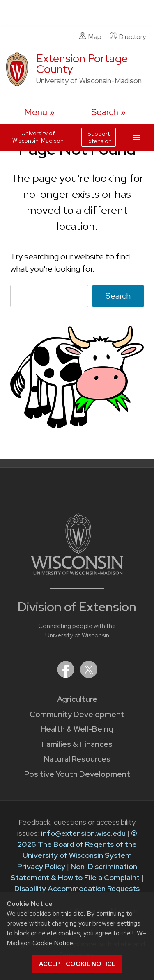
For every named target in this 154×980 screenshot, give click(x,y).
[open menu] (39, 112)
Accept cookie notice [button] (77, 964)
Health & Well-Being (77, 729)
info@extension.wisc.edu (83, 833)
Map (90, 36)
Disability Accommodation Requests (77, 888)
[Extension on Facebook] (67, 675)
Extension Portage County (82, 64)
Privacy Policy (41, 866)
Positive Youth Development (77, 774)
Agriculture (77, 699)
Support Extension (99, 137)
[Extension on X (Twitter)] (89, 675)
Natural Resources (77, 759)
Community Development (77, 714)
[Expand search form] (108, 112)
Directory (128, 36)
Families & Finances (77, 744)
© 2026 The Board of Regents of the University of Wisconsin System (77, 844)
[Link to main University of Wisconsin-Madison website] (77, 572)
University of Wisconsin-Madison (38, 137)
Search (118, 296)
